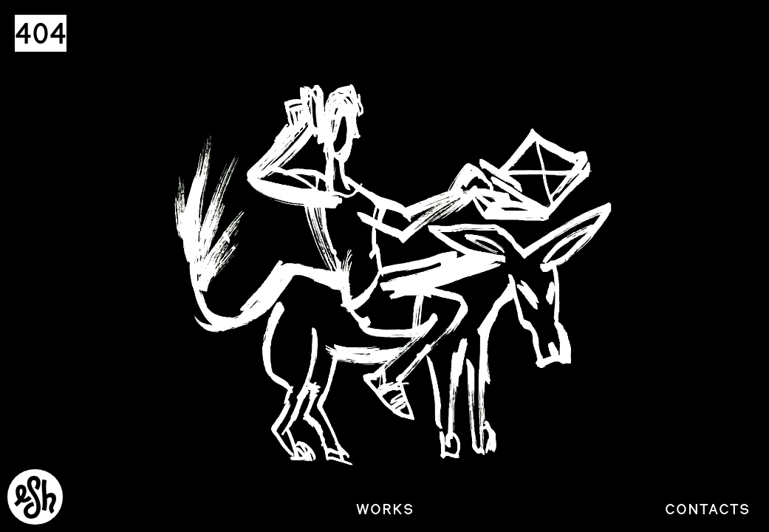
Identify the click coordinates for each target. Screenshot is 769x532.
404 (41, 33)
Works (385, 509)
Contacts (707, 509)
